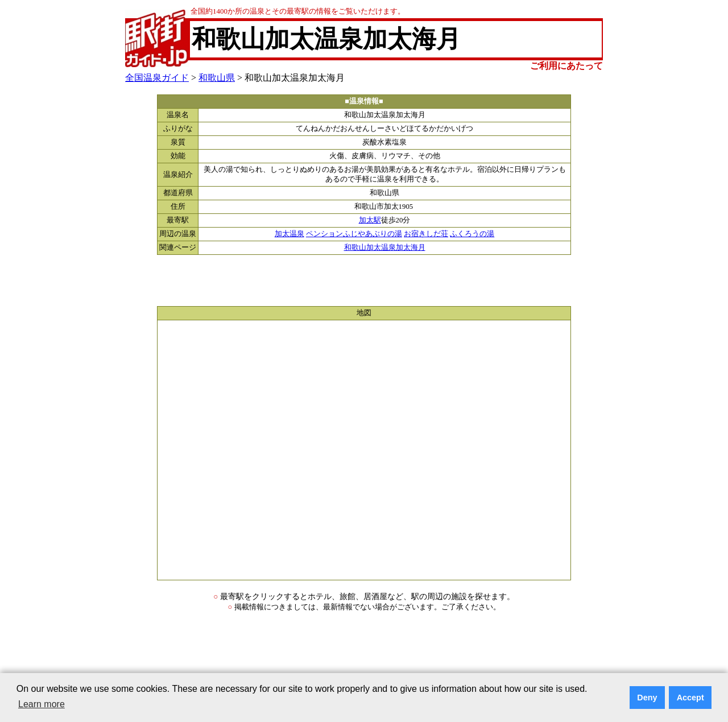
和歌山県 (217, 78)
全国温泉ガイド (157, 78)
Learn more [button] (42, 704)
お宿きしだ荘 (426, 234)
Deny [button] (647, 698)
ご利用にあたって (566, 66)
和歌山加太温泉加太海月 (385, 247)
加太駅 (370, 220)
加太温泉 (289, 234)
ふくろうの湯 (472, 234)
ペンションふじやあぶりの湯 (354, 234)
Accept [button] (690, 698)
